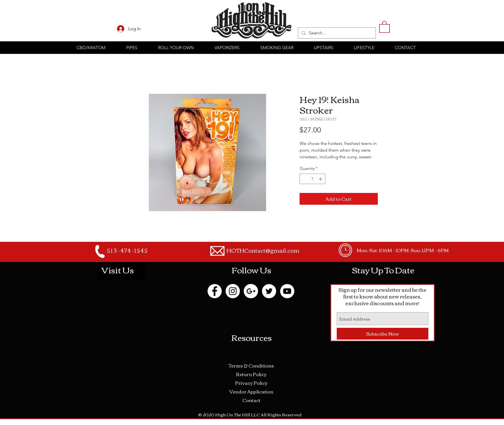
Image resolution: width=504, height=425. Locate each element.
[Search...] (336, 33)
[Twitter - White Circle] (269, 291)
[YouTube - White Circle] (287, 291)
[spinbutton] (312, 179)
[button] (384, 26)
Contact (251, 400)
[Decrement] (304, 179)
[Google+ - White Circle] (251, 291)
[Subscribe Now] (383, 334)
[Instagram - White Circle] (233, 291)
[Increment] (321, 179)
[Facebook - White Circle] (215, 291)
